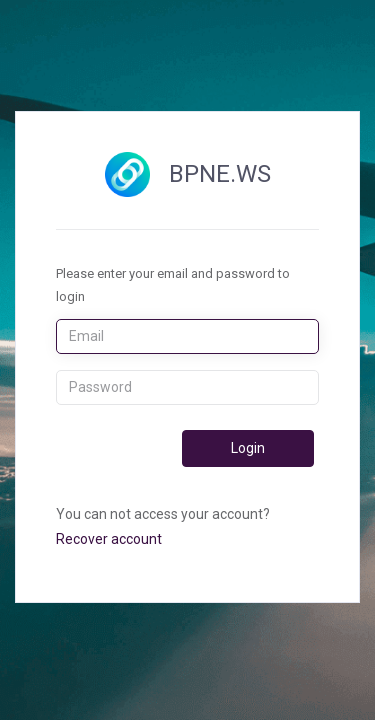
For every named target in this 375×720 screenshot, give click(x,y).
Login (248, 448)
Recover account (109, 539)
